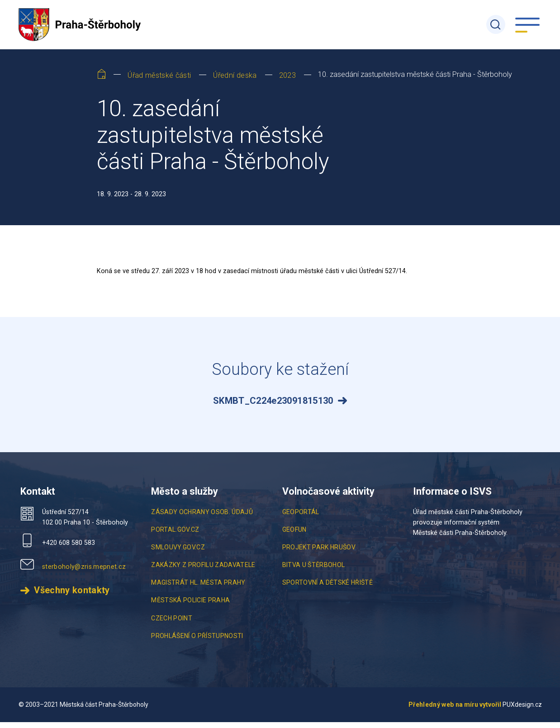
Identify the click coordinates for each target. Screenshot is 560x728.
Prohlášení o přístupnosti (197, 642)
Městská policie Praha (190, 606)
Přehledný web (431, 710)
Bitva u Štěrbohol (314, 571)
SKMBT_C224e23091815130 (273, 407)
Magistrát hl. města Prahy (198, 589)
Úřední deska (235, 81)
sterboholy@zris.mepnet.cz (84, 573)
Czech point (172, 624)
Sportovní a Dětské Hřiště (328, 589)
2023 (287, 81)
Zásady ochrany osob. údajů (202, 518)
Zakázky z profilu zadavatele (203, 571)
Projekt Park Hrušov (319, 553)
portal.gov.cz (175, 535)
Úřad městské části (159, 81)
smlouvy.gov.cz (178, 553)
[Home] (102, 82)
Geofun (294, 535)
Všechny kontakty (72, 597)
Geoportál (301, 518)
